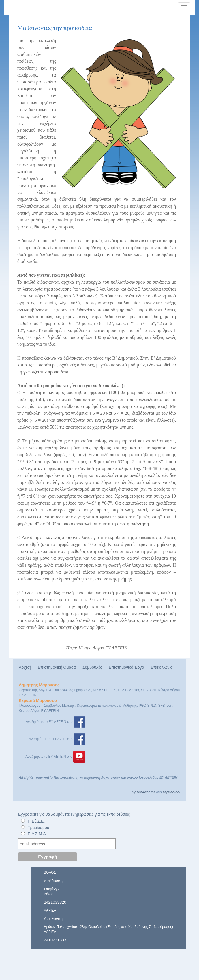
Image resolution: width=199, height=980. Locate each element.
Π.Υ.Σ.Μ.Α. (37, 834)
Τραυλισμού (39, 828)
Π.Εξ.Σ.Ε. (36, 821)
